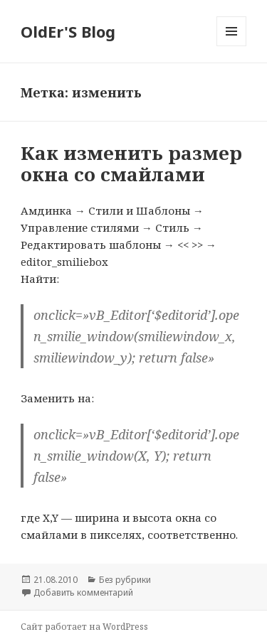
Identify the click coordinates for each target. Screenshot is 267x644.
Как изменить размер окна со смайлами (131, 163)
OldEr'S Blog (68, 31)
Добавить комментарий (83, 592)
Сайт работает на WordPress (84, 627)
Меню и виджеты (232, 46)
